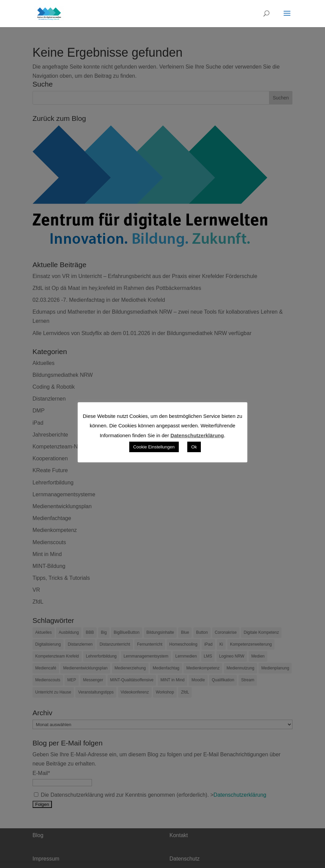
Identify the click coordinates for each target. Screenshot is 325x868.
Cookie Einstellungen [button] (154, 447)
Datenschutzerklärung (197, 435)
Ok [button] (194, 447)
